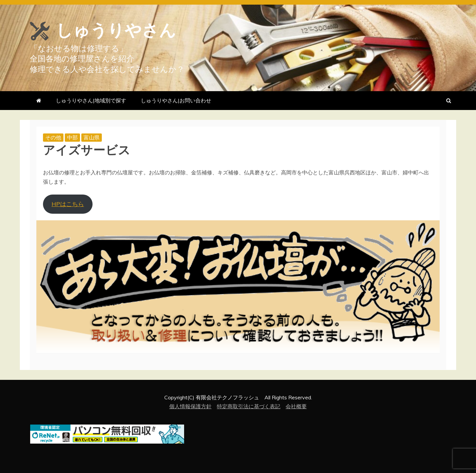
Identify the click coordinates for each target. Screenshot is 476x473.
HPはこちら (68, 204)
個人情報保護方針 (190, 406)
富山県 (92, 137)
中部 (72, 137)
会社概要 (296, 406)
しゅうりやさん (116, 30)
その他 (53, 137)
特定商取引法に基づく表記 (249, 406)
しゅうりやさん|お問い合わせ (176, 100)
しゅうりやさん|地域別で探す (91, 100)
